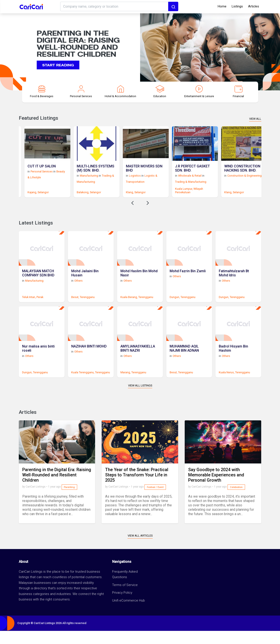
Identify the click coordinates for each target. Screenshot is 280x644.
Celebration (236, 500)
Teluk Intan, (29, 306)
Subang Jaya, (23, 197)
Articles (254, 6)
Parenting (69, 500)
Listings (237, 6)
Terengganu (87, 306)
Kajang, (68, 197)
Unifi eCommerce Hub (129, 614)
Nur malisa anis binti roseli (38, 361)
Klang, (166, 197)
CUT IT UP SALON (78, 171)
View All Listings (140, 399)
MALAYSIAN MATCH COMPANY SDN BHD (38, 282)
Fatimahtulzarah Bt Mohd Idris (234, 282)
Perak (40, 306)
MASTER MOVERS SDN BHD (180, 173)
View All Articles (140, 549)
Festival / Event (155, 500)
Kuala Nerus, (227, 385)
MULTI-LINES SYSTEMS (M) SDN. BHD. (132, 173)
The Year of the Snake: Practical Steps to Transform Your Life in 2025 (137, 488)
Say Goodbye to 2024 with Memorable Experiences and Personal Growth (216, 488)
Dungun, (175, 306)
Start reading (58, 65)
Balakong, (119, 197)
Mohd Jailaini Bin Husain (85, 282)
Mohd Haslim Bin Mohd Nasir (139, 282)
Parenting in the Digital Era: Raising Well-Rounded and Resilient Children (57, 488)
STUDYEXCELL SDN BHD (30, 173)
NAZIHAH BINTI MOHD (89, 359)
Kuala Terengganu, (83, 385)
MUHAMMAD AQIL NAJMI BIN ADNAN (184, 361)
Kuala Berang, (129, 306)
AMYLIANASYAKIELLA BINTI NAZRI (138, 361)
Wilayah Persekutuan (225, 195)
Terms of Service (125, 598)
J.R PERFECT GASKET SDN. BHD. (229, 173)
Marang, (126, 385)
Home (222, 6)
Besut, (75, 306)
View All (255, 119)
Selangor (37, 197)
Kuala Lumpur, (220, 193)
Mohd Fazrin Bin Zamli (188, 280)
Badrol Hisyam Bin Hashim (233, 361)
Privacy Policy (122, 606)
